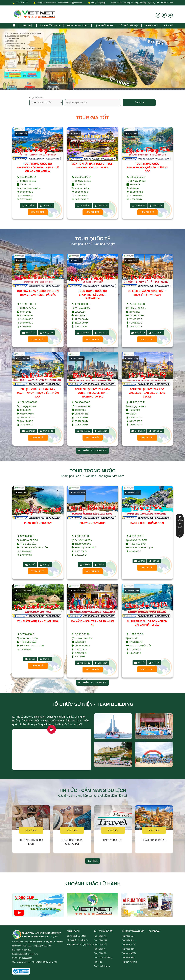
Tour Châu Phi (101, 953)
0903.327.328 (22, 3)
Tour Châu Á (100, 949)
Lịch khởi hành (104, 25)
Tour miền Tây (128, 949)
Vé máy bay (151, 25)
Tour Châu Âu (131, 260)
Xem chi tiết (38, 212)
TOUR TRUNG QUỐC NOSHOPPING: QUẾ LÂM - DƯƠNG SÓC (147, 168)
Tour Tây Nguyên (129, 962)
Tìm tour (139, 103)
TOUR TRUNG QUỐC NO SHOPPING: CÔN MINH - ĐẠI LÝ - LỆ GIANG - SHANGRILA (38, 168)
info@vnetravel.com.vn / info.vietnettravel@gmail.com (59, 3)
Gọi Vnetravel (180, 520)
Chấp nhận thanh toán (78, 940)
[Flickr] (164, 15)
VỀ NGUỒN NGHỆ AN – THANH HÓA (38, 621)
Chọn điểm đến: (37, 97)
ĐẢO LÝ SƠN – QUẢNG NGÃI (147, 523)
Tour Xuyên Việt (129, 953)
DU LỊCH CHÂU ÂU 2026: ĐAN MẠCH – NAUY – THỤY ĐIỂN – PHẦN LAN (38, 393)
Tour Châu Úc (100, 945)
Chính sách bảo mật (76, 936)
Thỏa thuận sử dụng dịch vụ (81, 945)
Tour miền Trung (78, 492)
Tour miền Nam (132, 590)
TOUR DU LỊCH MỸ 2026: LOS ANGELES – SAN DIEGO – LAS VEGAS (147, 393)
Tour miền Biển (128, 958)
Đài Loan (20, 260)
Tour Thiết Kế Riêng (103, 958)
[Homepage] (16, 25)
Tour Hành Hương (102, 966)
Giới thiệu (28, 25)
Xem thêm (31, 830)
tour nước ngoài (50, 25)
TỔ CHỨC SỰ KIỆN (129, 25)
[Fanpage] (158, 15)
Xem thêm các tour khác (92, 451)
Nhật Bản (75, 133)
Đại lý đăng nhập (96, 3)
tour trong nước (78, 25)
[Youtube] (170, 15)
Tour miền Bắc (128, 936)
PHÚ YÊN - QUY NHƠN (92, 523)
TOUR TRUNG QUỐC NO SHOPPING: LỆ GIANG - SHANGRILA (92, 295)
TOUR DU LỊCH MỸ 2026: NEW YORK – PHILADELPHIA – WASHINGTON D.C (92, 393)
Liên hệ (168, 25)
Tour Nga (98, 962)
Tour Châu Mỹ (77, 358)
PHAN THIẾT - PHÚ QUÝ (38, 523)
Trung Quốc (21, 133)
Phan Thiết (21, 492)
